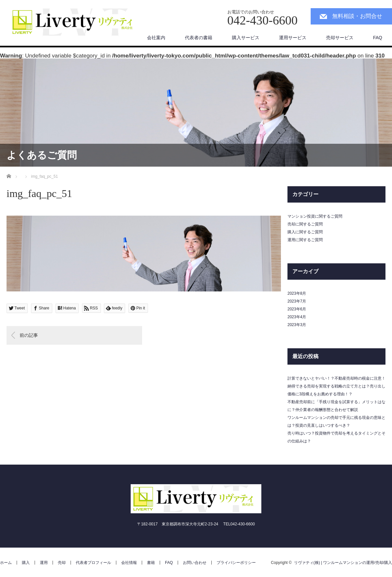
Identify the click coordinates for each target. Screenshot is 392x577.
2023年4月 (297, 317)
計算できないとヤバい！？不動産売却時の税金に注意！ (336, 378)
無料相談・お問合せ (357, 16)
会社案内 (156, 38)
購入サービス (246, 38)
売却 (62, 563)
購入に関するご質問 (305, 232)
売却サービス (340, 38)
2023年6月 (297, 309)
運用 (44, 563)
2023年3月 (297, 325)
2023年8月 (297, 293)
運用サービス (293, 38)
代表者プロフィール (93, 563)
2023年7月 (297, 301)
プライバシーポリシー (236, 563)
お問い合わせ (195, 563)
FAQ (378, 38)
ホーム (6, 563)
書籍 (151, 563)
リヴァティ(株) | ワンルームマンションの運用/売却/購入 (343, 563)
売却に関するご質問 (305, 224)
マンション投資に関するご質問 (315, 216)
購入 (26, 563)
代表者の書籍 (199, 38)
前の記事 (29, 335)
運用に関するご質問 (305, 240)
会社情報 (129, 563)
